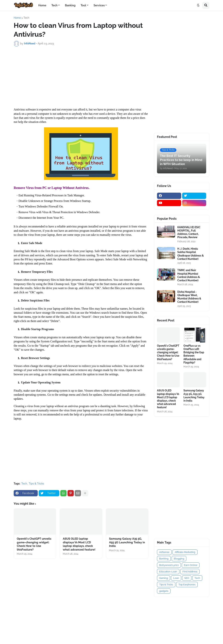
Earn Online (191, 565)
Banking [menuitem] (70, 5)
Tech (26, 18)
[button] (198, 5)
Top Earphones (187, 585)
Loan (176, 578)
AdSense (164, 552)
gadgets (164, 591)
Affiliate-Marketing (185, 552)
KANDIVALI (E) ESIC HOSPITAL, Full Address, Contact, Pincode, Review (189, 232)
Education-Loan (168, 572)
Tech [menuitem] (54, 5)
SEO (187, 578)
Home (17, 18)
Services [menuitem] (99, 5)
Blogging (179, 559)
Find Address (190, 572)
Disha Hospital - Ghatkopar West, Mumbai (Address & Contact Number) (189, 297)
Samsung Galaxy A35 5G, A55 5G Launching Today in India (127, 542)
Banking (164, 559)
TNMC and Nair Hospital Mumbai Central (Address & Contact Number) (189, 275)
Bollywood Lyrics (169, 565)
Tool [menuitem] (83, 5)
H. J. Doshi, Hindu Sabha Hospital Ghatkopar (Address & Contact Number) (191, 254)
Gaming (164, 578)
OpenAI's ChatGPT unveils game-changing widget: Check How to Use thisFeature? (34, 544)
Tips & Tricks (36, 484)
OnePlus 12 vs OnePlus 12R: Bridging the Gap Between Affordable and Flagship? (194, 354)
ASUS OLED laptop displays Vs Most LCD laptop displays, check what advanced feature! (79, 544)
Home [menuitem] (42, 5)
